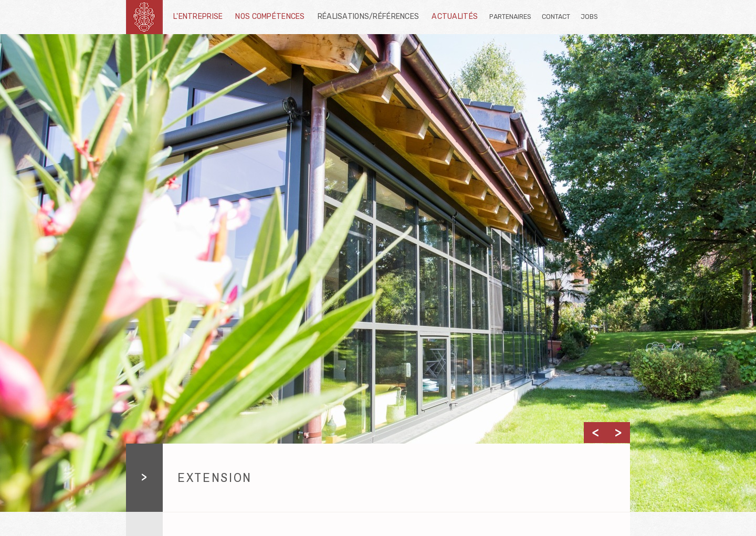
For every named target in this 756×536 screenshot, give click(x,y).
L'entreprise (198, 17)
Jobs (589, 17)
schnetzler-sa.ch (144, 17)
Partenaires (510, 17)
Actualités (455, 17)
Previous (595, 433)
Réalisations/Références (369, 17)
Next (618, 433)
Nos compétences (270, 17)
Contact (556, 17)
